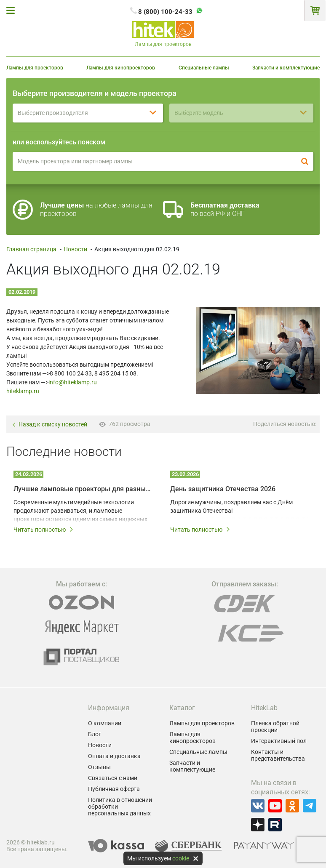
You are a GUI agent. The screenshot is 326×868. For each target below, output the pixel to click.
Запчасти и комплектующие (286, 68)
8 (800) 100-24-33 (165, 12)
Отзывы (99, 767)
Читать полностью (44, 530)
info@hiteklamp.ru (73, 382)
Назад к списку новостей (49, 425)
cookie (181, 858)
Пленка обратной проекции (275, 727)
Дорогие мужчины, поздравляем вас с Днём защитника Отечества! (231, 506)
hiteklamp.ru (23, 391)
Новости (75, 249)
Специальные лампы (204, 68)
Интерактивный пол (279, 741)
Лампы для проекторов (35, 68)
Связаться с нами (113, 778)
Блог (95, 734)
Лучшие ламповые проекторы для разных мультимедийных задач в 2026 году (83, 489)
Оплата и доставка (114, 756)
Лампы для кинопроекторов (121, 68)
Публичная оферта (114, 789)
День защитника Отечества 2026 (223, 489)
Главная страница (31, 249)
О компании (105, 723)
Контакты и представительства (278, 755)
